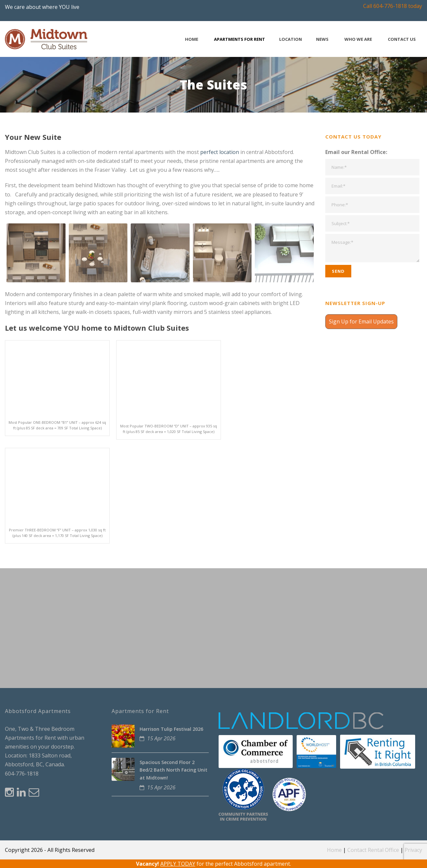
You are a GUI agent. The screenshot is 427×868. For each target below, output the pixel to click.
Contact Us (402, 39)
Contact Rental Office (373, 850)
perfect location (220, 152)
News (322, 39)
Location (291, 39)
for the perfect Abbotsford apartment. (213, 864)
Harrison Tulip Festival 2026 (171, 729)
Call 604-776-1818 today (393, 6)
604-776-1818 (22, 774)
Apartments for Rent (240, 39)
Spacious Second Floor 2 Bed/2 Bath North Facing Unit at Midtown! (173, 770)
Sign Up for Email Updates (361, 321)
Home (192, 39)
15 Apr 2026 (161, 738)
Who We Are (358, 39)
